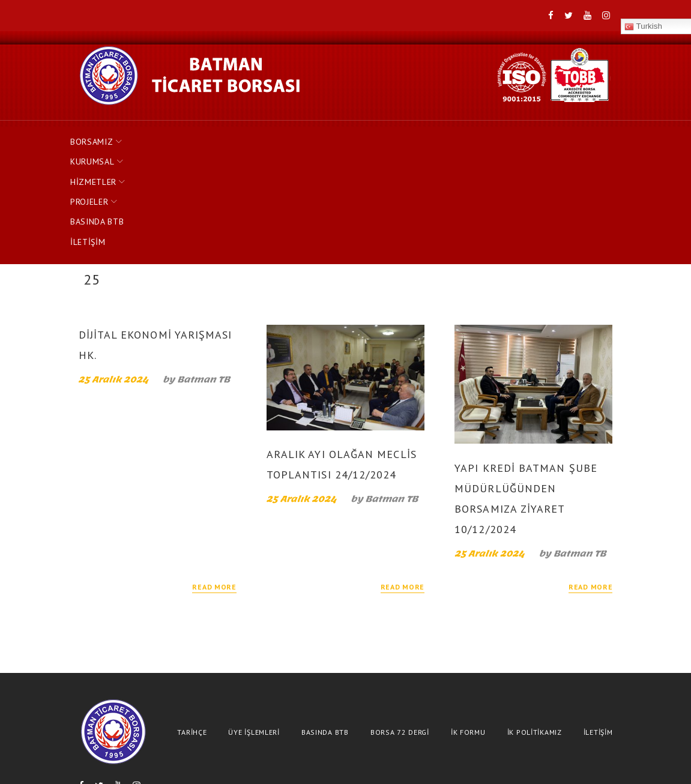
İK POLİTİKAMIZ (535, 626)
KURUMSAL (174, 136)
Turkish (174, 692)
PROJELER (323, 136)
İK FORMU (468, 626)
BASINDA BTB (400, 136)
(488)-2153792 (406, 758)
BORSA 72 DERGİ (400, 626)
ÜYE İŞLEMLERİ (254, 626)
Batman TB (203, 274)
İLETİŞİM (466, 136)
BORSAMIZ (100, 136)
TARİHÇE (192, 626)
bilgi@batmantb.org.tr (514, 758)
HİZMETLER (250, 136)
